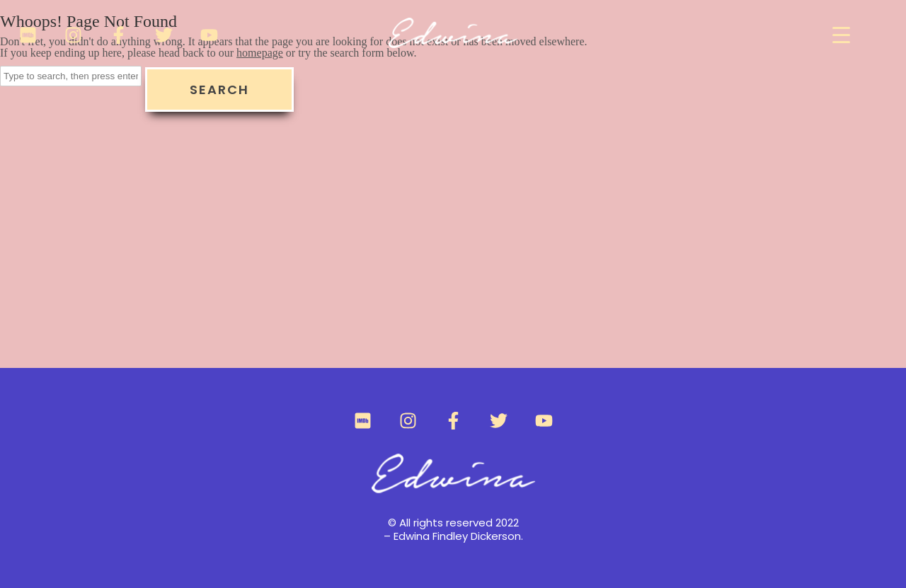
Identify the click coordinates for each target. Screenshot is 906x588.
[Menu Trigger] (841, 35)
